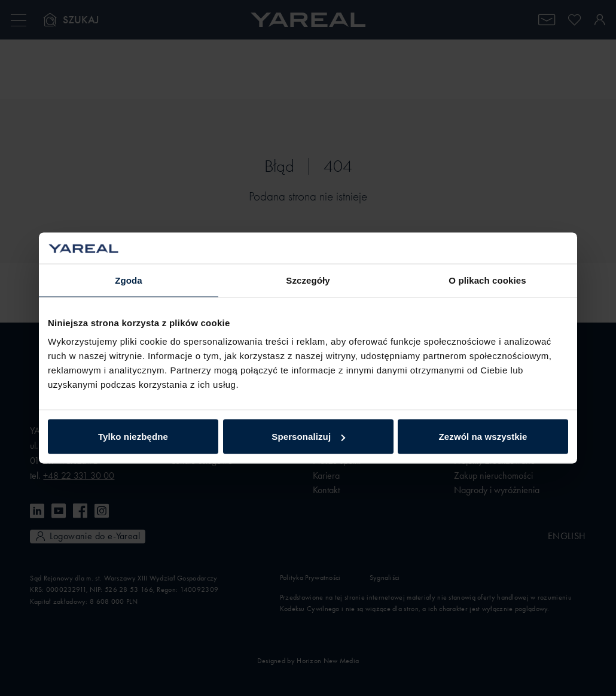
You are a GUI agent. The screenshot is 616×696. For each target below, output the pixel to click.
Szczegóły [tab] (308, 280)
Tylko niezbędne (133, 437)
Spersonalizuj (308, 437)
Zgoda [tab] (129, 280)
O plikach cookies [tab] (487, 280)
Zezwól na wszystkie (483, 437)
